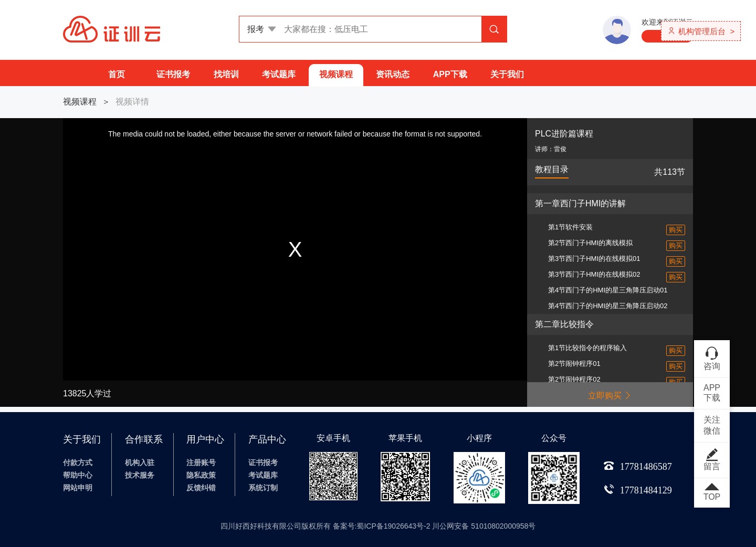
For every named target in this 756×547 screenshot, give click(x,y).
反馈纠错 (201, 488)
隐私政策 (201, 475)
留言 (712, 459)
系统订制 (263, 488)
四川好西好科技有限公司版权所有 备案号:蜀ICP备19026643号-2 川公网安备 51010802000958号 (378, 526)
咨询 (712, 358)
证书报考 (173, 74)
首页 (117, 74)
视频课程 (336, 74)
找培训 (226, 74)
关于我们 (507, 74)
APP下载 (450, 74)
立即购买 (610, 396)
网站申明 (78, 488)
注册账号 (201, 462)
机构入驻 (140, 462)
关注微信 (712, 425)
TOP (712, 492)
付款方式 (78, 462)
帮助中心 (78, 475)
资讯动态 (393, 74)
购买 (676, 230)
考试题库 (279, 74)
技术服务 (140, 475)
